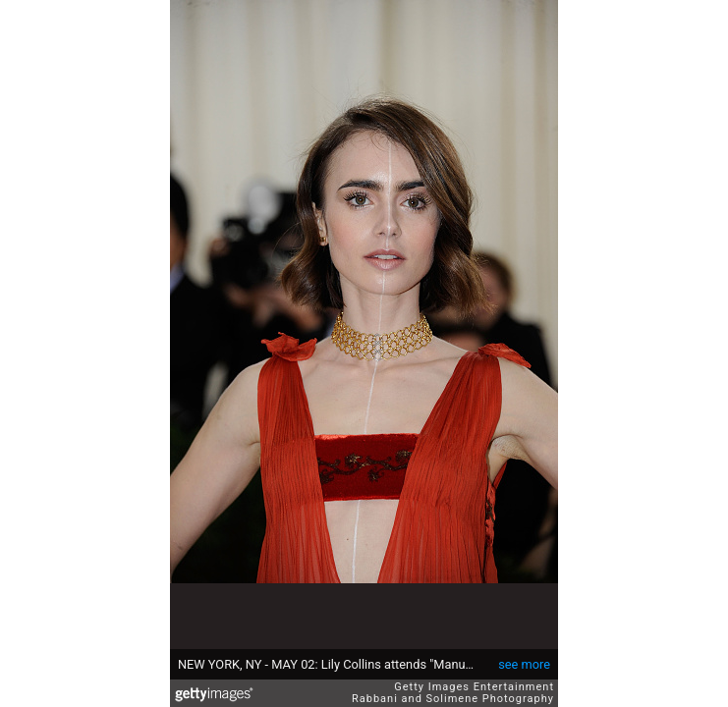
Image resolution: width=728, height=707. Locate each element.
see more (524, 664)
